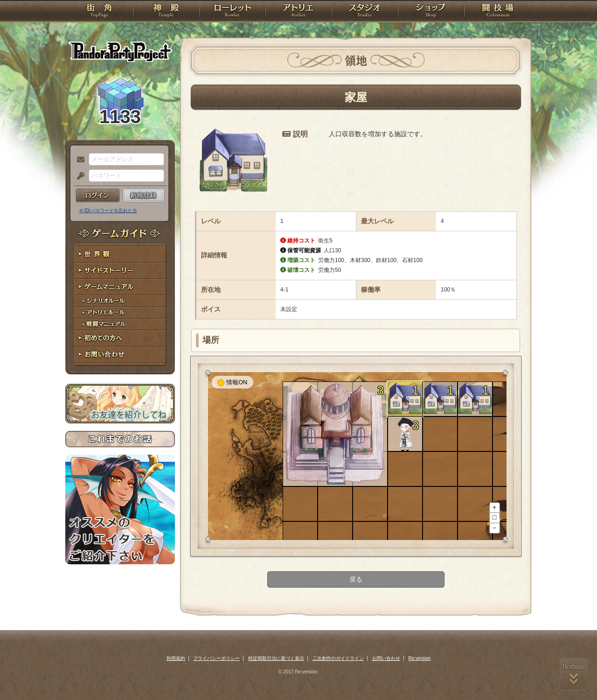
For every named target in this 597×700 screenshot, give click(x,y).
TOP (99, 12)
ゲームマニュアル (120, 287)
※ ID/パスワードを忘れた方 (108, 211)
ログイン (98, 195)
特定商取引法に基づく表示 (276, 658)
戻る (356, 579)
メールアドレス (78, 160)
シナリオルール (120, 301)
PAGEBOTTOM (574, 674)
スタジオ (365, 12)
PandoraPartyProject (120, 51)
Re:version (420, 658)
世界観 (120, 254)
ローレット (232, 12)
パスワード (78, 176)
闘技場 (498, 12)
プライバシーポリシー (216, 658)
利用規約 (176, 658)
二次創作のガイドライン (338, 658)
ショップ (431, 12)
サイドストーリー (120, 271)
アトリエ (298, 12)
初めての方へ (120, 338)
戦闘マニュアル (120, 324)
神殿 (166, 12)
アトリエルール (120, 313)
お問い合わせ (120, 355)
